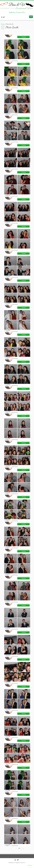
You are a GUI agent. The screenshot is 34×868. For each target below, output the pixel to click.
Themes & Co (23, 863)
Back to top (30, 865)
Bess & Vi (13, 863)
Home (3, 24)
